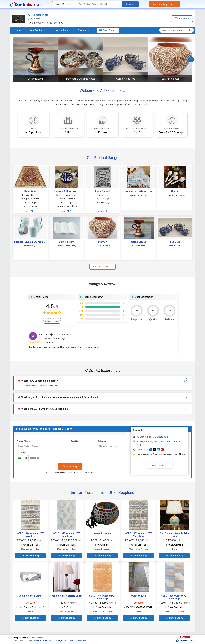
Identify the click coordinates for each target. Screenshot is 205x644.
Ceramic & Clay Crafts (66, 191)
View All (30, 211)
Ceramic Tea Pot (126, 79)
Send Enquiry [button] (108, 30)
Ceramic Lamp (36, 79)
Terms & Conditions (78, 641)
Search (130, 4)
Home (18, 30)
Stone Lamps (139, 242)
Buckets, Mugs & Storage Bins (30, 242)
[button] (182, 19)
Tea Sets (175, 242)
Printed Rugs (103, 195)
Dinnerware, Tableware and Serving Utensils (139, 191)
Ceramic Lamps (102, 533)
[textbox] (99, 4)
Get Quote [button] (31, 603)
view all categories (103, 267)
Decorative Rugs (103, 202)
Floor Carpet (103, 191)
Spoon (175, 191)
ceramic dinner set (139, 195)
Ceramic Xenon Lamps (30, 596)
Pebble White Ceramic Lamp (67, 596)
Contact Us (83, 30)
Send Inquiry (70, 466)
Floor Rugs (30, 191)
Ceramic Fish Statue (66, 199)
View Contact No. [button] (160, 466)
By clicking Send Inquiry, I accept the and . (70, 472)
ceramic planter (171, 79)
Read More (143, 104)
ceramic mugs (30, 246)
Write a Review (52, 322)
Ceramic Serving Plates (66, 206)
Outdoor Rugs (138, 596)
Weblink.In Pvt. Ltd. (43, 641)
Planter (103, 242)
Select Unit (103, 441)
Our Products (39, 30)
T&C (77, 472)
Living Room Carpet (30, 199)
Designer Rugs (30, 206)
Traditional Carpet (30, 195)
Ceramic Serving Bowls (66, 195)
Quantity (74, 441)
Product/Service (24, 441)
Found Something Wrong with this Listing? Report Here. (161, 454)
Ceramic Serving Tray (66, 246)
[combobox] (22, 458)
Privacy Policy (89, 472)
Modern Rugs (30, 202)
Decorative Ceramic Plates (81, 79)
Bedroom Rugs (103, 199)
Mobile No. (22, 453)
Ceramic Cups (66, 202)
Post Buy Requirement (165, 4)
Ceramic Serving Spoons (175, 195)
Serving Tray (66, 242)
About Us (62, 30)
